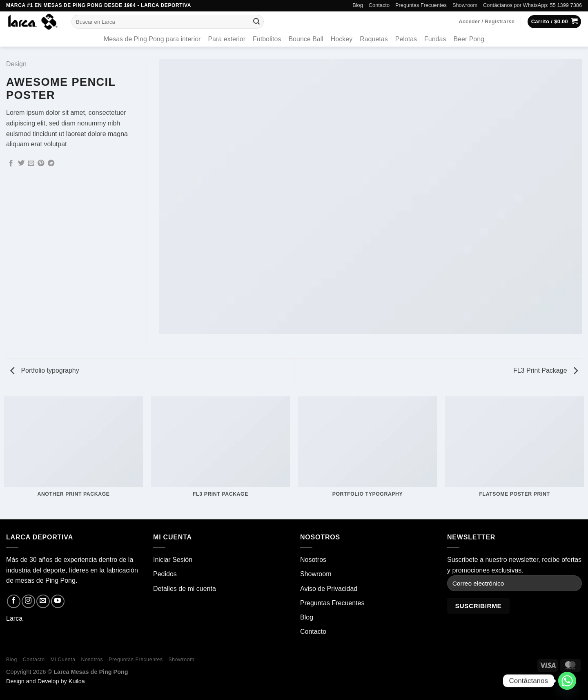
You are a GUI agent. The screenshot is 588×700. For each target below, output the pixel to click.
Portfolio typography (45, 370)
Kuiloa (77, 681)
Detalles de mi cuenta (185, 589)
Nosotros (313, 560)
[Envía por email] (31, 163)
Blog (358, 5)
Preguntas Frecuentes (421, 5)
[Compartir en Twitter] (21, 163)
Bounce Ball (306, 39)
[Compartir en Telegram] (51, 163)
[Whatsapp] (567, 681)
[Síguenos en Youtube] (58, 601)
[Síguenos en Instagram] (28, 601)
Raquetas (374, 39)
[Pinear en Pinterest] (41, 163)
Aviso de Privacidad (329, 589)
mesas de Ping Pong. (46, 580)
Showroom (465, 5)
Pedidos (165, 574)
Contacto (379, 5)
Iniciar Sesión (173, 560)
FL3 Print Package (546, 370)
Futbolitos (267, 39)
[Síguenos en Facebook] (14, 601)
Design (16, 64)
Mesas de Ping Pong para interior (152, 39)
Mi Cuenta (63, 660)
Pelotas (406, 39)
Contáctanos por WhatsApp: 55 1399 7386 (532, 5)
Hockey (342, 39)
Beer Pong (469, 39)
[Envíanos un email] (43, 601)
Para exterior (227, 39)
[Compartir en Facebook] (11, 163)
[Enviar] (256, 22)
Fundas (435, 39)
